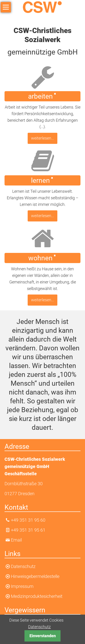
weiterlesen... (42, 138)
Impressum (22, 586)
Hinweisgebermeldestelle (35, 576)
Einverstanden (43, 636)
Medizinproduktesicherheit (37, 596)
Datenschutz (39, 627)
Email (16, 540)
